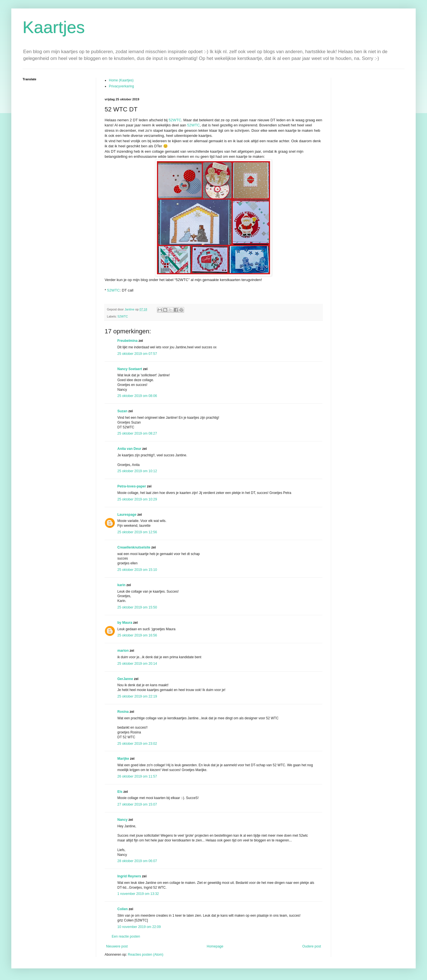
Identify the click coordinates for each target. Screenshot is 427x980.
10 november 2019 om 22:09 (139, 927)
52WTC (175, 120)
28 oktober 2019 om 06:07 (137, 861)
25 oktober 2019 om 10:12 (137, 471)
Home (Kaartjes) (121, 80)
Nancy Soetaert (130, 369)
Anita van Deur (129, 449)
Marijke (123, 759)
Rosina (123, 712)
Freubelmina (127, 341)
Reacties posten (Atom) (145, 955)
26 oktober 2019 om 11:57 (137, 776)
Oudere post (312, 946)
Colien (123, 909)
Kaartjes (54, 27)
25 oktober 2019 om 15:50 (137, 607)
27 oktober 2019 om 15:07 (137, 804)
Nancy (122, 820)
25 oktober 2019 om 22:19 (137, 696)
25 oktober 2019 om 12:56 (137, 532)
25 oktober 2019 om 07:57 (137, 354)
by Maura (125, 623)
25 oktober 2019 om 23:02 (137, 744)
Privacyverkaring (121, 86)
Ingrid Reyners (129, 876)
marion (123, 651)
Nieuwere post (117, 946)
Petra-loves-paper (132, 486)
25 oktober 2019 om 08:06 (137, 396)
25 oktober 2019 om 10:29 (137, 499)
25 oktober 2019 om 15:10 (137, 570)
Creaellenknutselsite (134, 547)
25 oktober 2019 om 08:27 (137, 433)
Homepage (215, 946)
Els (120, 792)
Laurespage (127, 515)
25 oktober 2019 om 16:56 (137, 635)
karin (121, 585)
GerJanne (125, 679)
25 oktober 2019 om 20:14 (137, 664)
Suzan (122, 411)
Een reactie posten (126, 936)
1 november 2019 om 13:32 (138, 894)
